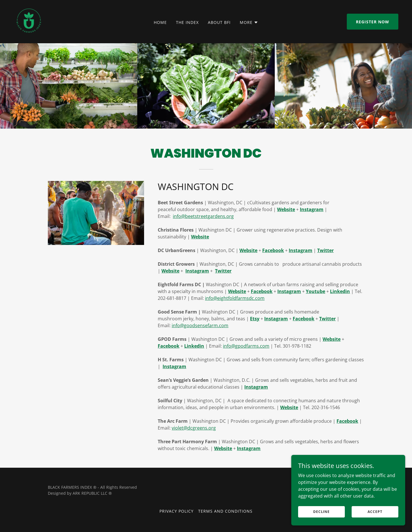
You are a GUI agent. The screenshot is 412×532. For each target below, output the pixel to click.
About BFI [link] (219, 22)
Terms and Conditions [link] (225, 511)
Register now (373, 22)
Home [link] (160, 22)
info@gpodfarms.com (246, 346)
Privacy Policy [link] (177, 511)
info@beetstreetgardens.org (203, 216)
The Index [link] (187, 22)
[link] (28, 21)
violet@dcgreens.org (194, 428)
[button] (249, 22)
